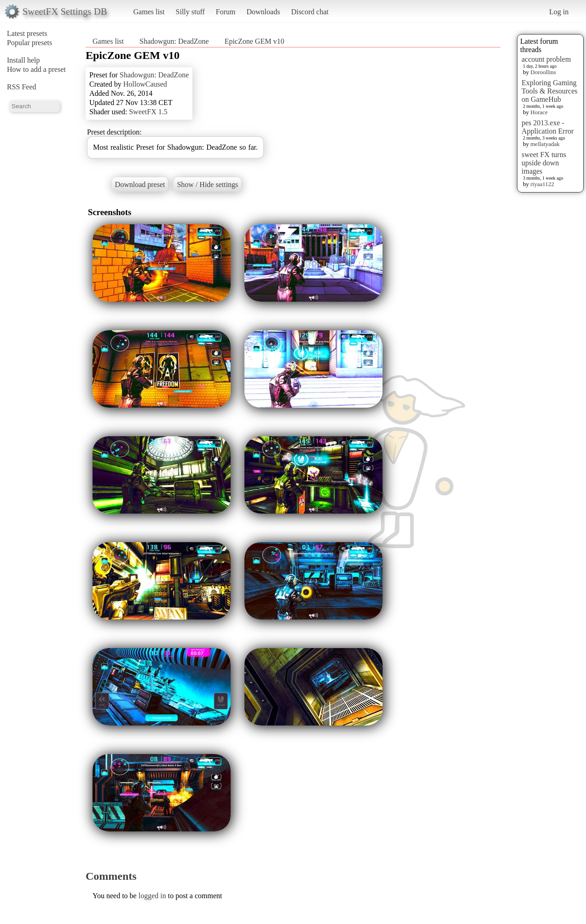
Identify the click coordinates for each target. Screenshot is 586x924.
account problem (546, 59)
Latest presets (27, 33)
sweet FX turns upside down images (544, 163)
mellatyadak (545, 144)
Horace (539, 112)
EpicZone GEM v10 (255, 41)
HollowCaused (145, 84)
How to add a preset (36, 69)
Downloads (263, 12)
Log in (559, 12)
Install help (23, 60)
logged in (152, 896)
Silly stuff (190, 12)
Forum (226, 12)
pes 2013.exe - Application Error (548, 127)
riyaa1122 (542, 184)
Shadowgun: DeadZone (174, 41)
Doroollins (543, 72)
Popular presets (29, 43)
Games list (149, 12)
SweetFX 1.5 (148, 112)
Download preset (140, 184)
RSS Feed (22, 87)
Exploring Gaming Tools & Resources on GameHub (550, 91)
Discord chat (310, 12)
